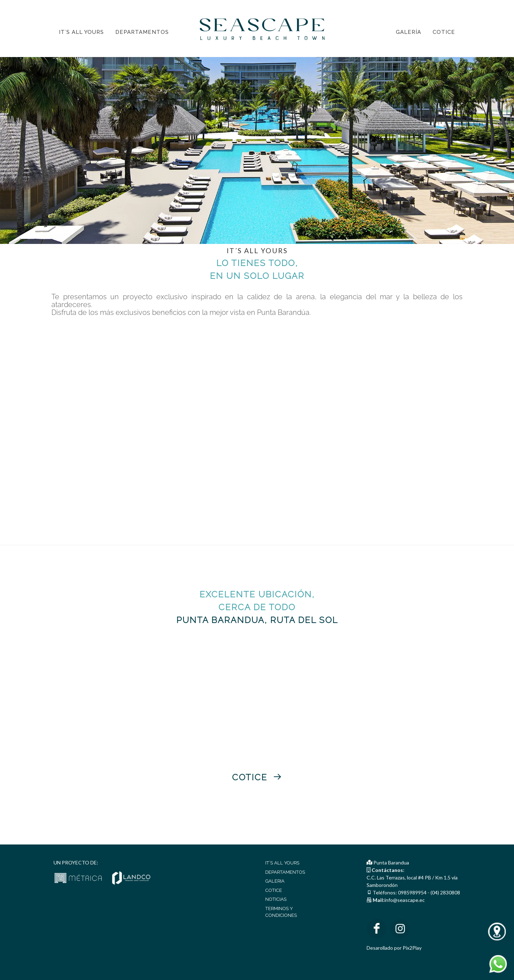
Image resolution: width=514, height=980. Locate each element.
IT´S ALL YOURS (282, 863)
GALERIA (275, 881)
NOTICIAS (276, 899)
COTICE (274, 890)
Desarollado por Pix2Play (394, 948)
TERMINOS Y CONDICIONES (281, 912)
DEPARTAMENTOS (285, 872)
